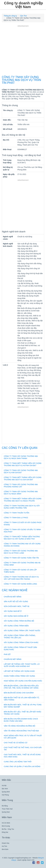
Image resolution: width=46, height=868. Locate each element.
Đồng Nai (5, 832)
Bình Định (5, 849)
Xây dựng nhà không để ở (16, 616)
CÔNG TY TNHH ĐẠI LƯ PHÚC (16, 518)
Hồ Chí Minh (6, 823)
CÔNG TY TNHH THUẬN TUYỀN (16, 513)
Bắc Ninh (5, 789)
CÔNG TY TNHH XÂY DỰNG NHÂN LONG (20, 584)
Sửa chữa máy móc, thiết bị (17, 606)
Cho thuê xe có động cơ (16, 743)
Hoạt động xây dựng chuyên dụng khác (23, 681)
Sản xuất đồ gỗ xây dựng (16, 602)
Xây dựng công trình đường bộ (19, 621)
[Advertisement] (23, 51)
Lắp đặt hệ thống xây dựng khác (19, 671)
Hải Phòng (5, 795)
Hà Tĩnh (4, 846)
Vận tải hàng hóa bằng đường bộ (20, 726)
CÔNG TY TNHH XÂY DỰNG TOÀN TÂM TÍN (21, 558)
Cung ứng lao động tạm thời (18, 762)
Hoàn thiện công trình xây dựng (19, 676)
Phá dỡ (7, 654)
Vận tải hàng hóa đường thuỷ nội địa (21, 731)
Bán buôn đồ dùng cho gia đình (19, 693)
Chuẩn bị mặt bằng (13, 597)
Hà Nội (4, 786)
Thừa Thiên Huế (7, 809)
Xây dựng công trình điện (16, 626)
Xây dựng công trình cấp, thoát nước (22, 631)
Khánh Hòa (6, 843)
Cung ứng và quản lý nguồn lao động (22, 766)
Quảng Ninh (6, 792)
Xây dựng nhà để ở (13, 611)
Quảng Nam (6, 812)
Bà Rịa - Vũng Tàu (8, 829)
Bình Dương (6, 826)
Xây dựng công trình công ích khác (21, 642)
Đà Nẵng (5, 806)
